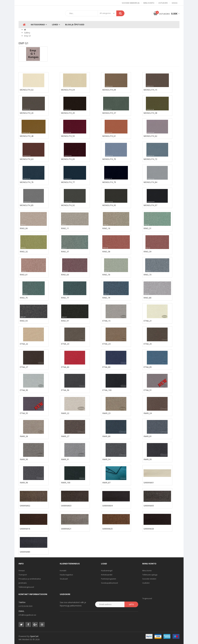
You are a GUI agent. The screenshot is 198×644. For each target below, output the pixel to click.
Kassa (175, 3)
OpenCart (34, 636)
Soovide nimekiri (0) (131, 3)
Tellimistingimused (26, 587)
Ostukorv (163, 3)
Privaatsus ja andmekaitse (30, 579)
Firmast (22, 571)
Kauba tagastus (66, 575)
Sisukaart (64, 579)
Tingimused (147, 598)
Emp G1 (28, 36)
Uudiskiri (146, 583)
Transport (23, 575)
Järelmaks (23, 583)
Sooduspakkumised (109, 583)
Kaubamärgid (107, 571)
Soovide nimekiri (149, 579)
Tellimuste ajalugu (150, 575)
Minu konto (149, 3)
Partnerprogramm (109, 579)
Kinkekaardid (107, 575)
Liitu (131, 604)
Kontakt (63, 571)
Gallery (27, 33)
